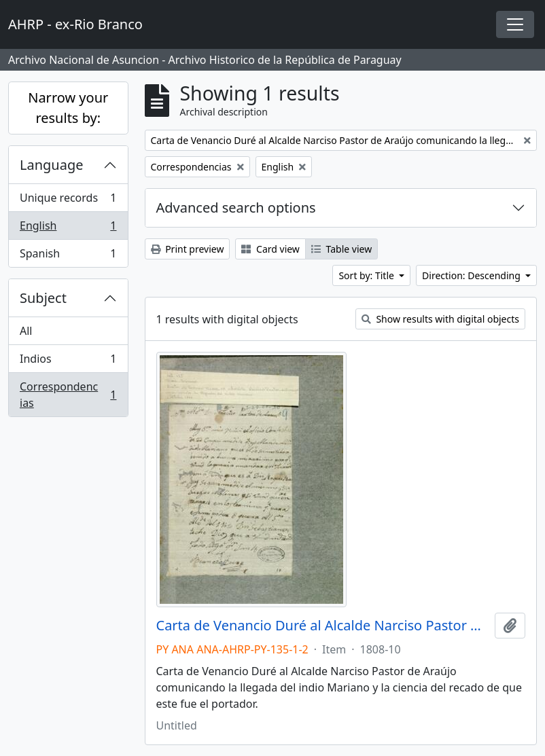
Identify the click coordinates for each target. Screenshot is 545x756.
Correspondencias (68, 395)
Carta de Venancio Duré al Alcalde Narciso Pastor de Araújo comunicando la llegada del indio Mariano (323, 626)
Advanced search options (236, 208)
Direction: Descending (472, 275)
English (68, 229)
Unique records (68, 201)
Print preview (188, 249)
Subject (43, 298)
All (26, 331)
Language (52, 165)
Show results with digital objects (440, 319)
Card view (270, 249)
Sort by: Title (367, 275)
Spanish (68, 256)
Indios (68, 362)
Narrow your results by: (68, 108)
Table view (341, 249)
